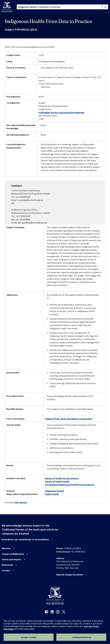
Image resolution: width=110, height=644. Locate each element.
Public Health (52, 494)
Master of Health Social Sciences (62, 478)
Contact (6, 570)
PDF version (21, 502)
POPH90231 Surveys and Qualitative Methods (62, 112)
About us (6, 548)
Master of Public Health (57, 481)
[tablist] (62, 7)
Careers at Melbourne (13, 554)
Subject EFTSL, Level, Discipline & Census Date (69, 419)
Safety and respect (11, 559)
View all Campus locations (70, 575)
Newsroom (7, 565)
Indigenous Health (54, 491)
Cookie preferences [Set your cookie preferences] (81, 637)
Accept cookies (29, 637)
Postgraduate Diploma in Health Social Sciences (70, 485)
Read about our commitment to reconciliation (25, 539)
